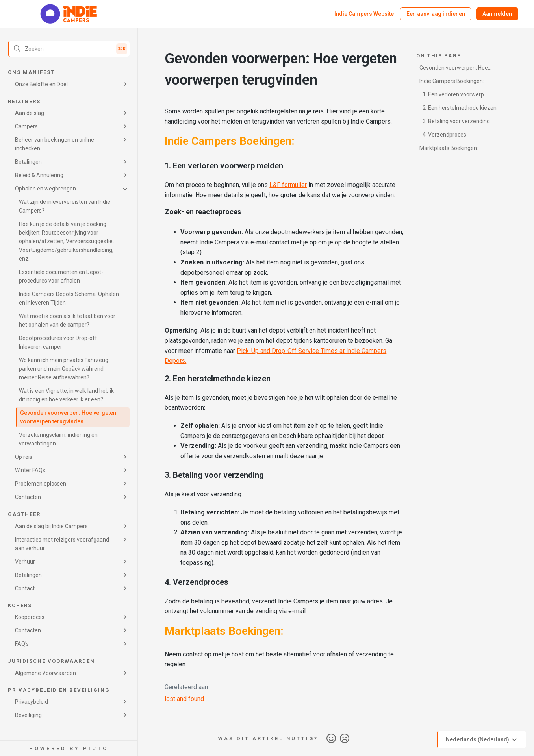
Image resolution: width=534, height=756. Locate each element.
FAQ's (22, 644)
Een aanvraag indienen (436, 14)
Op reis (24, 457)
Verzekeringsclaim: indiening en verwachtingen (58, 439)
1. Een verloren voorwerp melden (452, 96)
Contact (25, 588)
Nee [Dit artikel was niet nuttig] (345, 739)
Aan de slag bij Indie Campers (51, 526)
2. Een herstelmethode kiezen (460, 108)
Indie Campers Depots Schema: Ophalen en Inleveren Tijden (69, 298)
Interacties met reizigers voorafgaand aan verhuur (62, 544)
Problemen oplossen (41, 484)
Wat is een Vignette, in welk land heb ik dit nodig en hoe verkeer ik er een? (66, 395)
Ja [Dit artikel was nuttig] (331, 739)
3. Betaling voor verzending (456, 121)
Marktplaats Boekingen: (449, 148)
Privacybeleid (32, 702)
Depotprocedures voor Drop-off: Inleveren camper (59, 342)
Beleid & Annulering (39, 175)
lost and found (184, 699)
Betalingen (28, 162)
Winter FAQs (30, 470)
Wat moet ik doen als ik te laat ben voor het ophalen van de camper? (67, 320)
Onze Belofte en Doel (41, 84)
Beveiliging (28, 715)
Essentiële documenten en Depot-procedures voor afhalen (61, 276)
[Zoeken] (69, 49)
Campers (26, 126)
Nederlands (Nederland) (482, 740)
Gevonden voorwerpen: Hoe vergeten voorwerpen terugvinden (68, 417)
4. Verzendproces (444, 135)
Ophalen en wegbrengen (45, 189)
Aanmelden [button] (497, 14)
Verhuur (25, 562)
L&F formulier (288, 185)
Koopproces (30, 617)
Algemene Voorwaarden (45, 673)
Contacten (28, 497)
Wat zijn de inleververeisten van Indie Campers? (65, 206)
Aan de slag (30, 113)
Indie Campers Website (364, 14)
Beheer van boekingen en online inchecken (55, 144)
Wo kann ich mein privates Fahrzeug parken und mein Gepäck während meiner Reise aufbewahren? (64, 369)
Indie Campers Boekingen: (452, 81)
